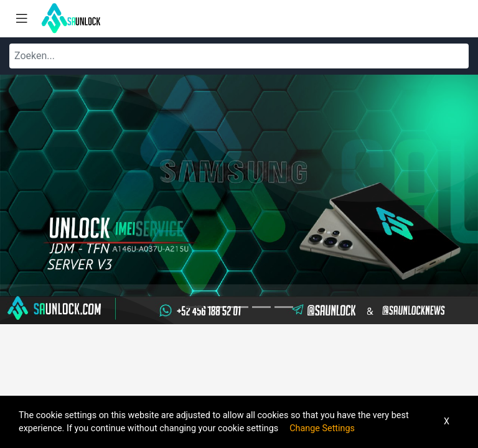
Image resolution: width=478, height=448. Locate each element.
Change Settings (322, 428)
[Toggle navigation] (22, 19)
